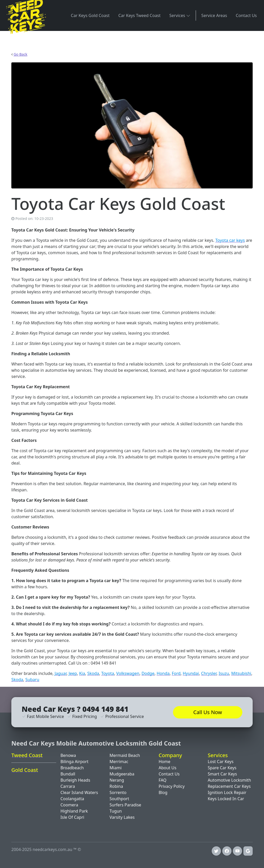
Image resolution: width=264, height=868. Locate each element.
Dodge (148, 673)
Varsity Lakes (122, 817)
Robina (116, 786)
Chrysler (209, 673)
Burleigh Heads (75, 780)
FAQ (162, 780)
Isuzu (224, 673)
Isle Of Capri (72, 817)
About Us (167, 768)
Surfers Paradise (125, 805)
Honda (163, 673)
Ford (176, 673)
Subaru (32, 680)
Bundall (68, 774)
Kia (82, 673)
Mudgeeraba (122, 774)
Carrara (68, 786)
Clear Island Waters (79, 792)
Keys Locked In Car (226, 799)
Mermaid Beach (125, 755)
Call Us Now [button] (208, 712)
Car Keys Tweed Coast (139, 15)
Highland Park (74, 811)
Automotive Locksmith (229, 780)
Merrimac (119, 762)
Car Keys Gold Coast (90, 15)
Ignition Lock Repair (227, 792)
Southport (119, 799)
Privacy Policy (172, 786)
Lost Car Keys (221, 762)
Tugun (116, 811)
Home (164, 762)
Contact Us (246, 15)
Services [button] (180, 15)
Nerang (117, 780)
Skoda (93, 673)
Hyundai (191, 673)
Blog (163, 792)
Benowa (68, 755)
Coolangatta (72, 799)
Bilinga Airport (74, 762)
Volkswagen (128, 673)
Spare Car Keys (222, 768)
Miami (116, 768)
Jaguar (61, 673)
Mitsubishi (241, 673)
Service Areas (214, 15)
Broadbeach (72, 768)
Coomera (69, 805)
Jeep (73, 673)
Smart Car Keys (222, 774)
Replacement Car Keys (229, 786)
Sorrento (118, 792)
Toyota (108, 673)
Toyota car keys (230, 240)
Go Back (20, 54)
